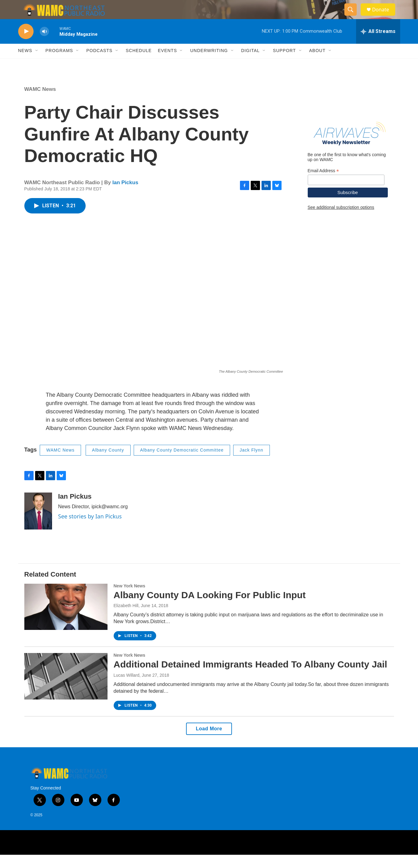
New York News (130, 599)
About (317, 64)
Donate (384, 16)
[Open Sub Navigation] (37, 64)
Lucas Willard (127, 688)
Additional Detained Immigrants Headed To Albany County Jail (250, 678)
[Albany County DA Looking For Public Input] (66, 620)
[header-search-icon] (353, 16)
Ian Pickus (125, 196)
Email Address (323, 184)
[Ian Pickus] (38, 524)
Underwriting (209, 64)
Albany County (108, 464)
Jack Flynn (252, 464)
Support (284, 64)
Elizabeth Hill (126, 619)
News (25, 64)
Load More (209, 742)
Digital (250, 64)
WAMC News (40, 102)
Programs (59, 64)
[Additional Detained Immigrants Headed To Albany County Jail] (66, 690)
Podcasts (99, 64)
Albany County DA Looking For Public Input (210, 608)
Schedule (139, 64)
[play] (26, 45)
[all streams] (378, 45)
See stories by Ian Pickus (90, 529)
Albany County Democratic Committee (182, 464)
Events (167, 64)
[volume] (44, 45)
